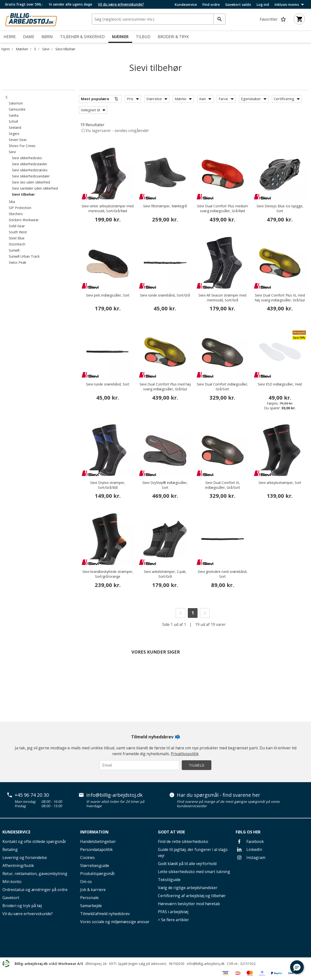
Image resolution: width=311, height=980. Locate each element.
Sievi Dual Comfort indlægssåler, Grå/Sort (222, 387)
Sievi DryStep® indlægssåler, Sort (165, 485)
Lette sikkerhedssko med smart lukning (194, 872)
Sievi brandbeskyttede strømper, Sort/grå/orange (108, 574)
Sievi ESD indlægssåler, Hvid (280, 384)
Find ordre (211, 5)
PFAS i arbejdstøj (173, 912)
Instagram (251, 857)
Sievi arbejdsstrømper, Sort (280, 483)
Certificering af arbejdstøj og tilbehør (192, 896)
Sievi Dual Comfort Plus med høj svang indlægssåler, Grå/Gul (165, 387)
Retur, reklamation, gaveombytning (35, 874)
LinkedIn (249, 849)
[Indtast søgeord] (219, 19)
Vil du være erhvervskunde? (28, 914)
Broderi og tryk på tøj (22, 906)
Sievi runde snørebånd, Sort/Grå (165, 295)
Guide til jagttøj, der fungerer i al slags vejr (193, 853)
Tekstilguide (169, 880)
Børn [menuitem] (47, 37)
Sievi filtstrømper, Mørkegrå (165, 206)
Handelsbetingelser (98, 841)
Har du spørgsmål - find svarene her (219, 795)
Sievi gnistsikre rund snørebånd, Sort (223, 574)
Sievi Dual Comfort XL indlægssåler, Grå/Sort (223, 485)
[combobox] (159, 19)
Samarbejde (91, 906)
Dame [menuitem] (29, 37)
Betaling (10, 849)
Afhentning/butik (18, 866)
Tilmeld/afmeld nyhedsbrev (105, 914)
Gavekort (11, 898)
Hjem (5, 49)
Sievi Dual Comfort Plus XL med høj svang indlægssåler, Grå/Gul (280, 298)
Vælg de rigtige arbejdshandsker (188, 888)
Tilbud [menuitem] (143, 37)
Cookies (87, 857)
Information (94, 832)
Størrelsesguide (95, 866)
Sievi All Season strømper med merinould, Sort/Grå (222, 298)
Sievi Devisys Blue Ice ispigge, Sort (280, 208)
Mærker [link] (120, 37)
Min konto (12, 882)
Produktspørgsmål (97, 874)
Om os (86, 882)
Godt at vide (171, 832)
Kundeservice (186, 5)
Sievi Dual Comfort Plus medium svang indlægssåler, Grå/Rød (223, 208)
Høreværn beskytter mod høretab (189, 904)
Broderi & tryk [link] (173, 37)
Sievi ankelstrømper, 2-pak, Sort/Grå (165, 574)
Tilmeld (197, 765)
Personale (89, 898)
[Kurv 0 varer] (299, 19)
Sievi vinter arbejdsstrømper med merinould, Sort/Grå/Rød (108, 208)
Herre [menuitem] (10, 37)
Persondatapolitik (96, 849)
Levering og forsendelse (25, 857)
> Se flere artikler (173, 920)
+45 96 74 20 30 (32, 795)
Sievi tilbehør (65, 49)
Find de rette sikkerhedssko (183, 841)
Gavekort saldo (238, 5)
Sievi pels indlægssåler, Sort (108, 295)
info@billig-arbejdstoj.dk (114, 795)
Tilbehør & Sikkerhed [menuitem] (82, 37)
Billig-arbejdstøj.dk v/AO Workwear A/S (49, 964)
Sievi (46, 49)
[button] (297, 967)
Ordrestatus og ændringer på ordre (35, 890)
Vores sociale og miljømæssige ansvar (115, 922)
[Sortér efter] (100, 99)
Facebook (250, 841)
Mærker (22, 49)
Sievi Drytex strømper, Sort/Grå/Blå (108, 485)
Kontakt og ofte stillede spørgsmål (34, 841)
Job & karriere (93, 890)
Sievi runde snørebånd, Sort (108, 384)
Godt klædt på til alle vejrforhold (187, 864)
